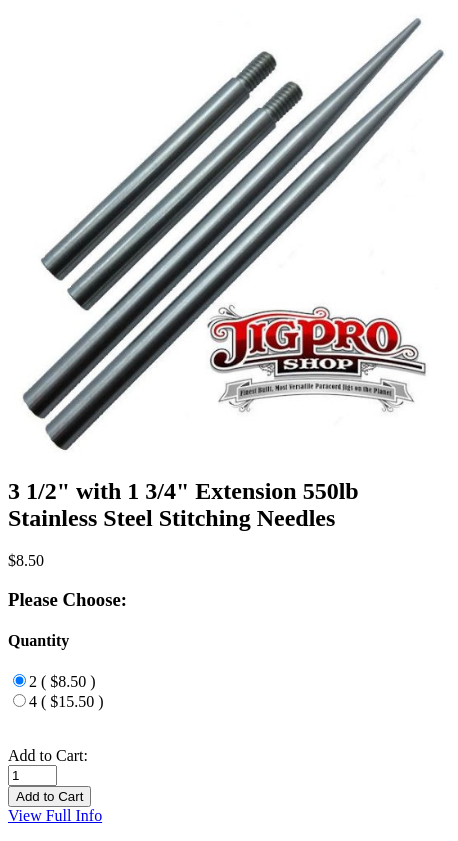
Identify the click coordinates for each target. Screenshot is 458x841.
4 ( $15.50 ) (66, 701)
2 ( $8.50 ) (62, 681)
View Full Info (55, 815)
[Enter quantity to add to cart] (32, 775)
